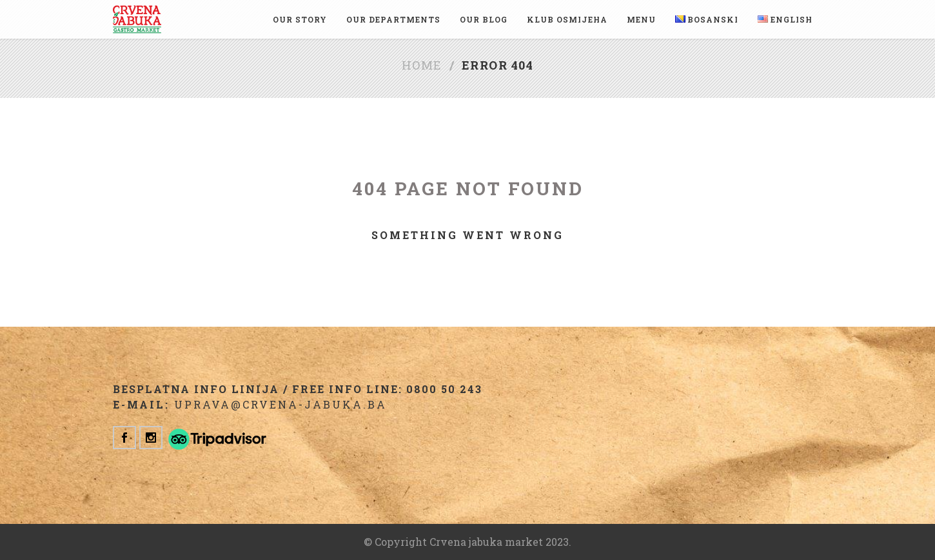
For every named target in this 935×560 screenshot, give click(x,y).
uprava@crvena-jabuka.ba (280, 404)
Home (422, 65)
